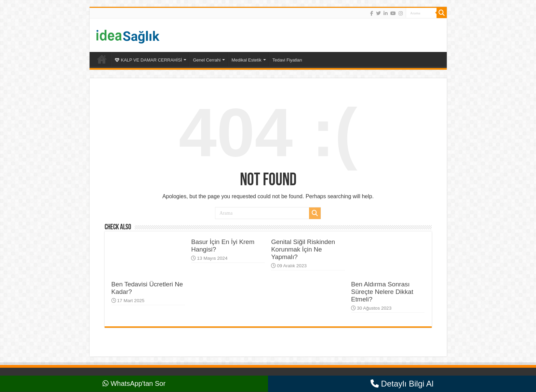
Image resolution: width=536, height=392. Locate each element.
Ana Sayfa (102, 59)
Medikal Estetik (246, 60)
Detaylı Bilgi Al (402, 384)
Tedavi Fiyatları (287, 60)
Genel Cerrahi (207, 60)
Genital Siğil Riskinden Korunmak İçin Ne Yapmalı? (303, 249)
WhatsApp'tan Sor (134, 383)
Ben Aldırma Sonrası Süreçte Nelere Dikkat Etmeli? (382, 292)
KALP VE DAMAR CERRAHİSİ (149, 60)
